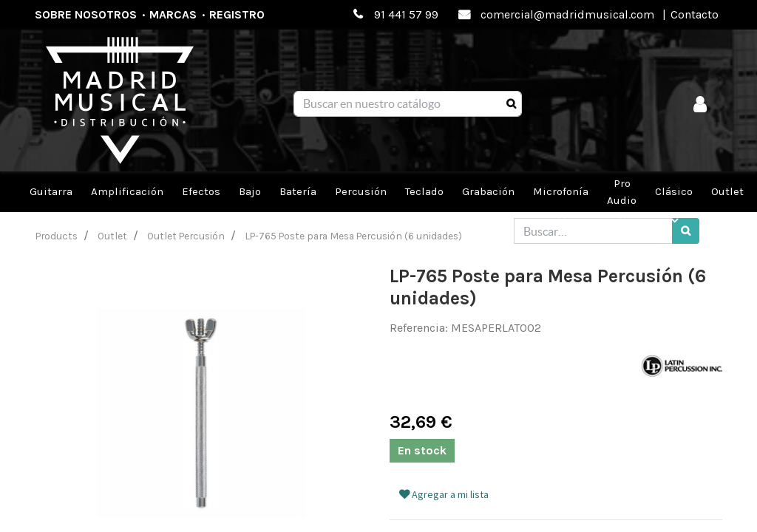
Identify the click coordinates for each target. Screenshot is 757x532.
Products (57, 236)
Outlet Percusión (186, 236)
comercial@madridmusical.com (567, 14)
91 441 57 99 (406, 14)
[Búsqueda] (511, 104)
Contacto (695, 14)
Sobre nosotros (86, 14)
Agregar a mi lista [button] (444, 494)
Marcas (173, 14)
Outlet (112, 236)
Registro (237, 14)
